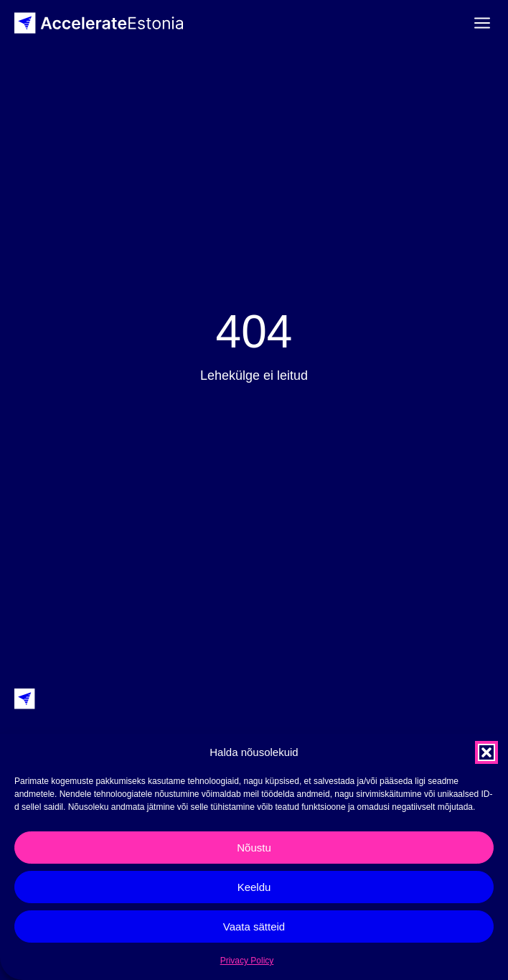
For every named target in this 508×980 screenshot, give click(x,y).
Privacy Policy (247, 961)
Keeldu (254, 887)
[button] (486, 752)
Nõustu (254, 848)
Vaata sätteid (254, 927)
